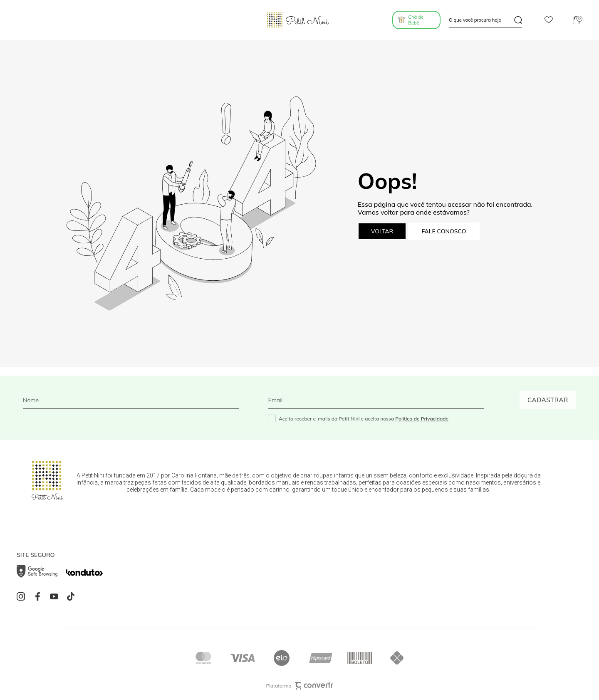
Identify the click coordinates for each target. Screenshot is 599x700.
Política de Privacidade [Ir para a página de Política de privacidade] (422, 419)
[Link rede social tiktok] (73, 596)
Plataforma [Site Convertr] (300, 686)
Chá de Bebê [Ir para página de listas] (416, 20)
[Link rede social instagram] (23, 596)
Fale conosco (444, 231)
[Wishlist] (549, 20)
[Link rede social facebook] (40, 596)
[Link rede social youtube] (56, 596)
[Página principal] (298, 20)
